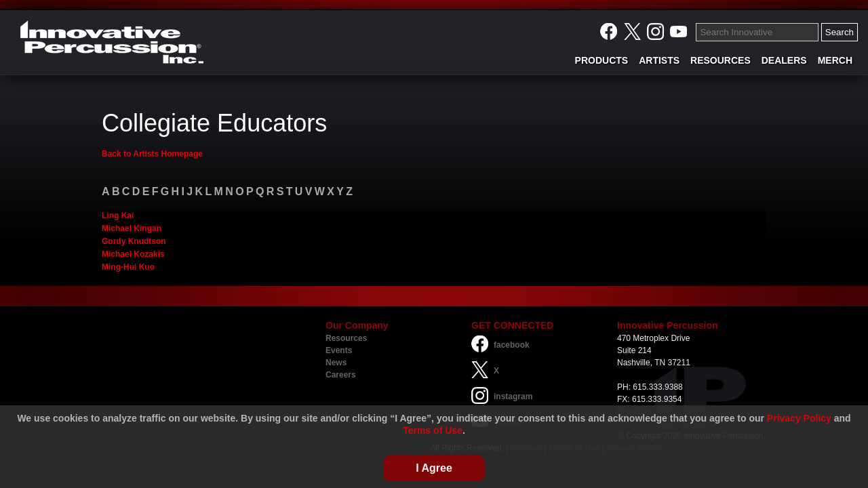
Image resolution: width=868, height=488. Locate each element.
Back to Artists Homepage (152, 154)
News (336, 363)
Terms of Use (433, 430)
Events (339, 350)
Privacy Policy (799, 418)
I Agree (434, 468)
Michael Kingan (132, 228)
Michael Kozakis (133, 254)
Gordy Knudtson (134, 241)
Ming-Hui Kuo (128, 267)
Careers (341, 375)
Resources (346, 338)
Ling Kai (118, 216)
